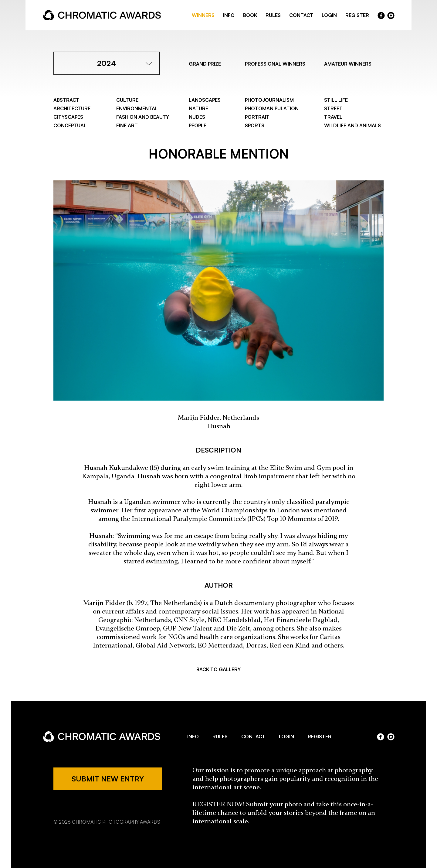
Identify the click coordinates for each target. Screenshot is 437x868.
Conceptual (70, 125)
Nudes (197, 117)
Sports (255, 125)
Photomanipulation (272, 108)
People (198, 125)
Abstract (66, 100)
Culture (127, 100)
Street (333, 108)
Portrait (257, 117)
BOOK (250, 15)
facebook (381, 15)
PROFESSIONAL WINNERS (275, 64)
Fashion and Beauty (143, 117)
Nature (198, 108)
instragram (391, 15)
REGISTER (357, 15)
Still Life (336, 100)
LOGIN (329, 15)
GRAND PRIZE (205, 64)
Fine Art (127, 125)
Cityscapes (68, 117)
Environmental (137, 108)
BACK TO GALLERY (218, 669)
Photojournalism (269, 100)
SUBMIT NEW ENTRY (108, 779)
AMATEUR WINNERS (348, 64)
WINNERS (203, 15)
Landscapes (205, 100)
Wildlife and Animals (352, 125)
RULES (273, 15)
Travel (333, 117)
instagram (391, 737)
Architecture (72, 108)
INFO (229, 15)
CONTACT (301, 15)
